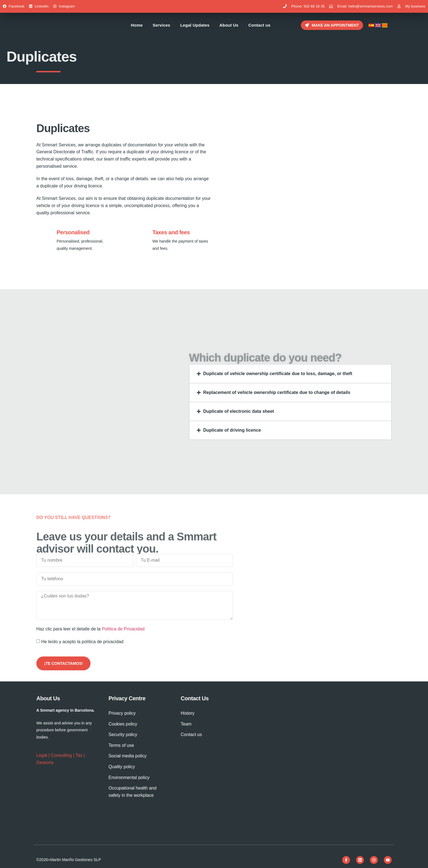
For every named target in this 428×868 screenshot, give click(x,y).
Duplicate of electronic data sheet (239, 411)
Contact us (260, 25)
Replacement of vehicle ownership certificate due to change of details (277, 392)
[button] (290, 374)
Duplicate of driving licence (232, 430)
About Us (229, 25)
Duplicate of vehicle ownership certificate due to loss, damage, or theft (278, 374)
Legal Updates (195, 25)
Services (161, 25)
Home (137, 25)
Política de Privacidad (123, 629)
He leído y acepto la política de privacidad (82, 642)
